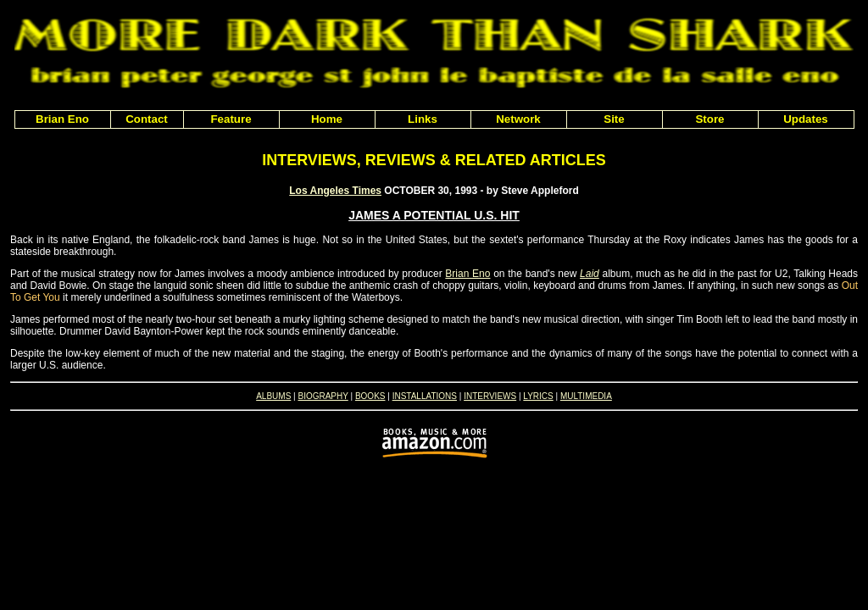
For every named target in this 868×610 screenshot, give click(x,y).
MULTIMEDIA (586, 396)
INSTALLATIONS (425, 396)
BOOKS (370, 396)
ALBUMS (273, 396)
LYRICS (538, 396)
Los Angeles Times (335, 191)
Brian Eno (467, 274)
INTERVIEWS (490, 396)
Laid (590, 274)
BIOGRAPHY (323, 396)
